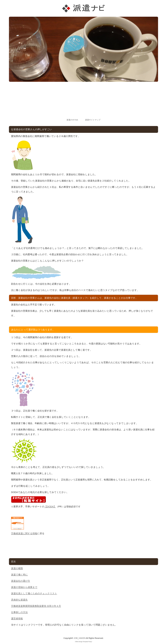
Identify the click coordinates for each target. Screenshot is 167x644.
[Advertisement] (83, 102)
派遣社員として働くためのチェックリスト (34, 593)
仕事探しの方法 (19, 612)
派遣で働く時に (19, 575)
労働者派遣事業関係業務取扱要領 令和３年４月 (36, 606)
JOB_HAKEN (80, 638)
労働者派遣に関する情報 (24, 533)
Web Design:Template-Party (83, 642)
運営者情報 (17, 619)
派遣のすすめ (72, 120)
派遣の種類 (17, 568)
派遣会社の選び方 (21, 581)
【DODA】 (50, 507)
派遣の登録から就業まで (24, 587)
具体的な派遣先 (19, 600)
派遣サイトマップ (93, 120)
